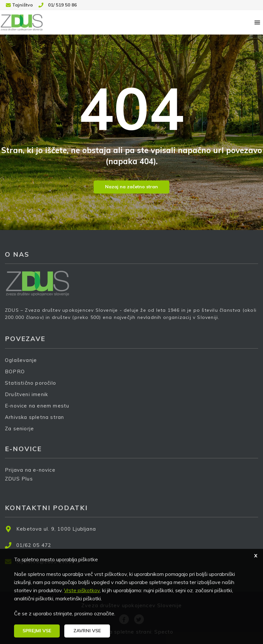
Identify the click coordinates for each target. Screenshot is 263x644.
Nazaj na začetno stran (131, 187)
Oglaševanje (21, 360)
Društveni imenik (26, 394)
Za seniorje (19, 429)
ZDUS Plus (21, 483)
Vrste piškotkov (82, 590)
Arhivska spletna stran (34, 417)
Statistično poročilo (31, 383)
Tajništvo (23, 5)
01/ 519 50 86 (62, 5)
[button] (37, 631)
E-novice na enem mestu (37, 406)
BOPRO (15, 372)
